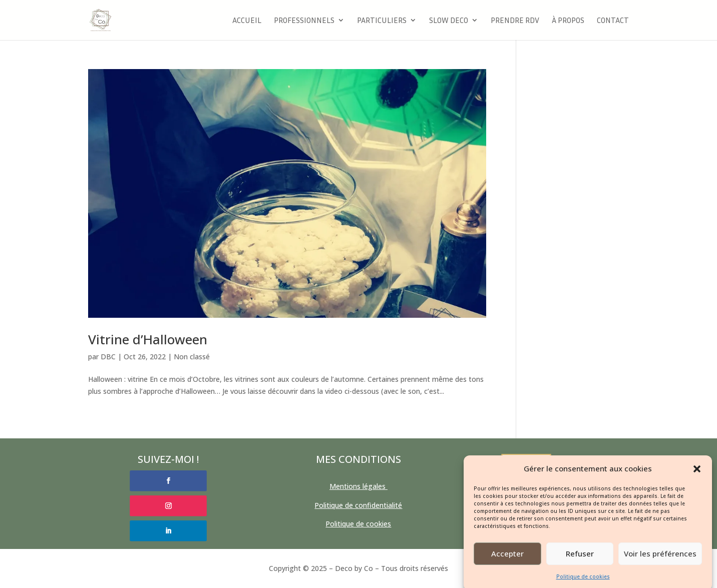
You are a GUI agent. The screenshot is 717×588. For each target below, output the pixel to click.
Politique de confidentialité (358, 505)
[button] (697, 475)
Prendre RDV (515, 21)
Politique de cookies (583, 582)
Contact (613, 21)
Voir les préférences (660, 560)
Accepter (507, 560)
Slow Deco (449, 21)
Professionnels (304, 21)
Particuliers (382, 21)
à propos (568, 21)
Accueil (247, 21)
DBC (108, 357)
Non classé (192, 357)
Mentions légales (358, 486)
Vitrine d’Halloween (148, 339)
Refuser (580, 560)
